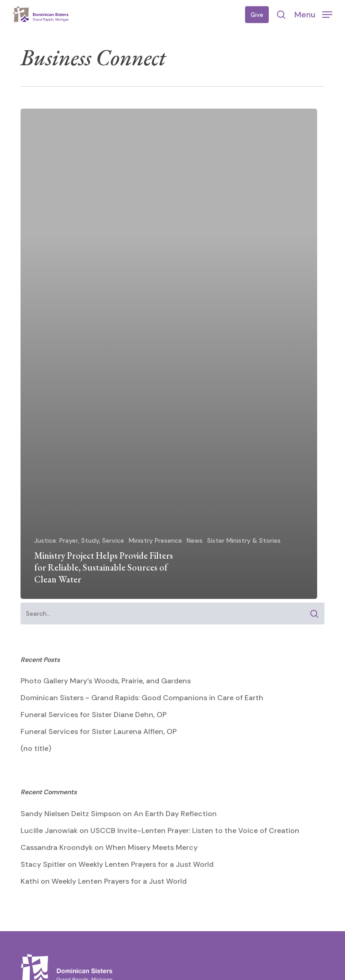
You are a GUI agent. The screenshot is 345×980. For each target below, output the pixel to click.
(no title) (36, 748)
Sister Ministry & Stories (244, 540)
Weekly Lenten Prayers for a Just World (146, 864)
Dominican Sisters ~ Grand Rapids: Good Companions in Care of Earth (142, 698)
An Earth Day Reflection (175, 814)
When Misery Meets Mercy (152, 847)
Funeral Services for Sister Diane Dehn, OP (94, 715)
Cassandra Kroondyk (57, 847)
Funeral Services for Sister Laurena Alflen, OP (99, 731)
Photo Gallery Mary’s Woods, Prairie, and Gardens (106, 681)
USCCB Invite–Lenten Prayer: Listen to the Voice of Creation (195, 831)
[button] (313, 14)
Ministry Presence (155, 540)
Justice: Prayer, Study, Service (79, 540)
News (195, 540)
